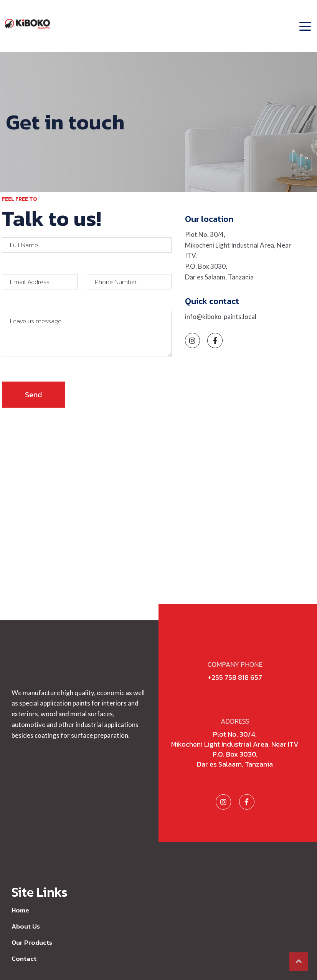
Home (20, 910)
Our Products (32, 942)
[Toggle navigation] (303, 21)
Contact (24, 959)
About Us (26, 926)
